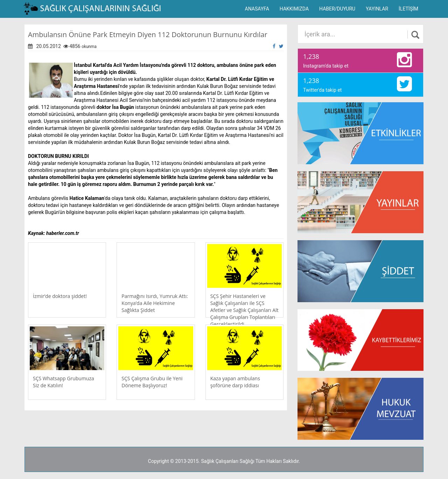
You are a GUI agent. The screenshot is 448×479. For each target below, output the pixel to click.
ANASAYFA (257, 9)
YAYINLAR (377, 9)
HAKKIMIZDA (294, 9)
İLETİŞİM (408, 9)
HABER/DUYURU (337, 9)
